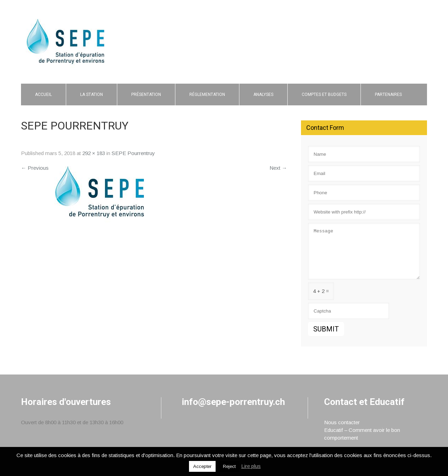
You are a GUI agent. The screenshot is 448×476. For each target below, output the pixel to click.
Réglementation (207, 94)
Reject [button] (229, 466)
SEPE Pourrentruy (133, 153)
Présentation (146, 94)
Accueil (43, 94)
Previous (35, 168)
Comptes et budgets (324, 94)
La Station (92, 94)
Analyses (263, 94)
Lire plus (251, 466)
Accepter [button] (202, 466)
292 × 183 (94, 153)
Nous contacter (342, 422)
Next (278, 168)
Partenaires (388, 94)
